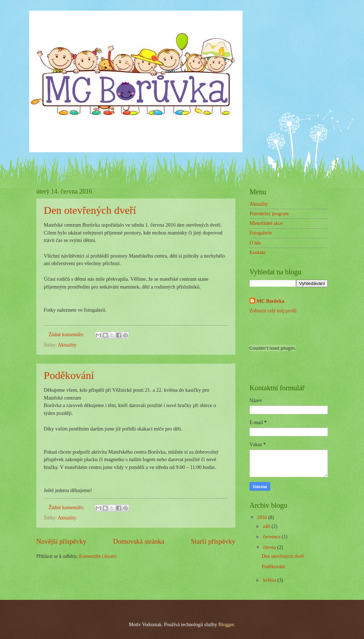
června (270, 547)
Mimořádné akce (266, 223)
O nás (255, 243)
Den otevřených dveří (90, 210)
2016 (263, 517)
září (267, 526)
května (270, 580)
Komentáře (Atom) (98, 556)
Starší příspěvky (213, 541)
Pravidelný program (269, 214)
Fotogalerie (261, 233)
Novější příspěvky (61, 541)
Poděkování (69, 375)
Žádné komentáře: (67, 335)
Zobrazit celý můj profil (273, 311)
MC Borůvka (271, 301)
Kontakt (257, 252)
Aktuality (67, 345)
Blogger (226, 625)
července (272, 537)
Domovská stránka (139, 541)
